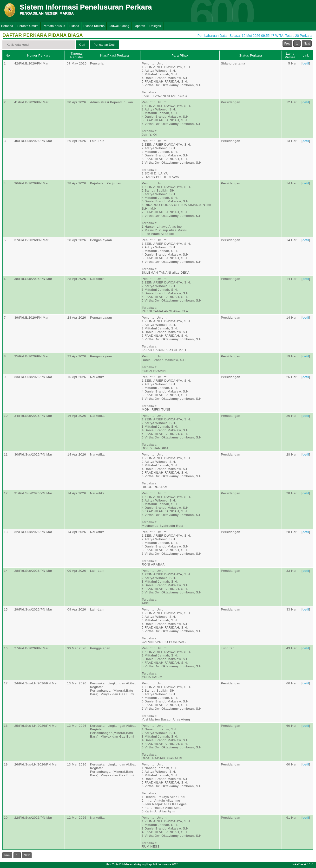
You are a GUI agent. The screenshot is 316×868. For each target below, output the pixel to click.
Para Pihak (180, 55)
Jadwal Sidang (119, 26)
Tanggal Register (77, 55)
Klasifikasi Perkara (115, 55)
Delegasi (155, 26)
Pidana (74, 26)
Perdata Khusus (54, 26)
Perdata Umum (28, 26)
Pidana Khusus (94, 26)
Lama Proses (290, 55)
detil (306, 63)
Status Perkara (251, 55)
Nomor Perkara (39, 55)
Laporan (139, 26)
